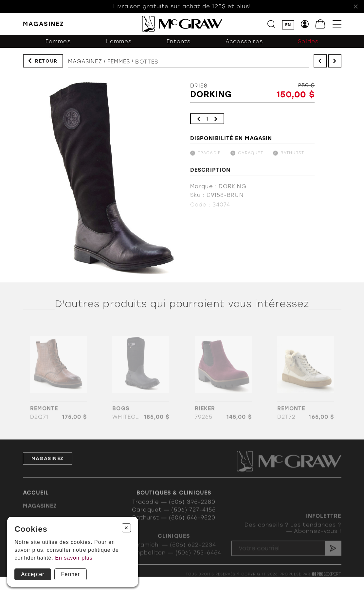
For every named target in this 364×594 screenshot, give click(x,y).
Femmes (58, 43)
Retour (46, 62)
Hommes (119, 43)
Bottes (147, 65)
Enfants (179, 43)
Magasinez (85, 63)
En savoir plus (74, 558)
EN (288, 25)
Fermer (71, 574)
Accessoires (244, 43)
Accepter (33, 574)
